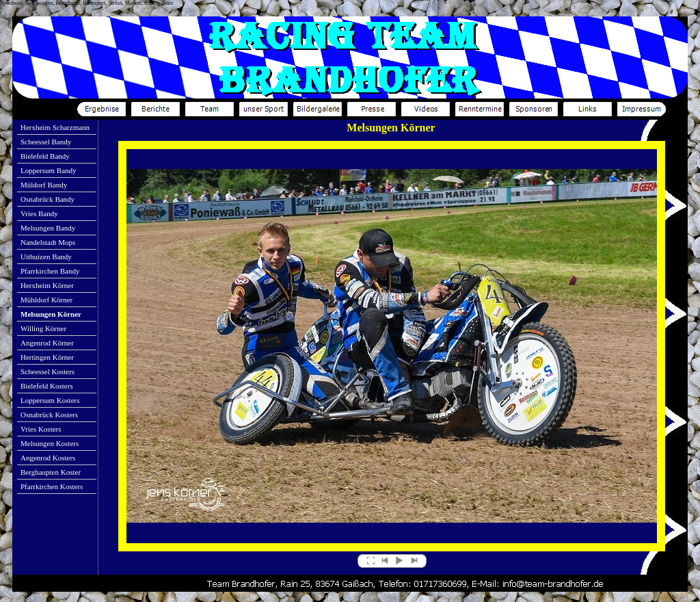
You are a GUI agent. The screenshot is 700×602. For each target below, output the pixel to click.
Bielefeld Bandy (45, 156)
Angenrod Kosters (48, 458)
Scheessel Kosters (48, 371)
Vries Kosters (41, 429)
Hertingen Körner (47, 357)
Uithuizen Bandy (46, 257)
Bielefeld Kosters (47, 386)
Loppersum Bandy (49, 170)
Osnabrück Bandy (48, 199)
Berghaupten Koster (51, 472)
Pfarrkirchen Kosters (52, 486)
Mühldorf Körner (46, 300)
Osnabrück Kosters (49, 415)
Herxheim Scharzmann (55, 127)
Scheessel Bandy (46, 142)
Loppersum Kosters (50, 400)
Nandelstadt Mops (48, 242)
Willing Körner (43, 328)
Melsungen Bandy (48, 228)
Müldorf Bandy (44, 185)
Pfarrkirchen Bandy (50, 271)
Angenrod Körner (47, 343)
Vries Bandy (39, 213)
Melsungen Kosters (50, 443)
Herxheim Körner (47, 285)
